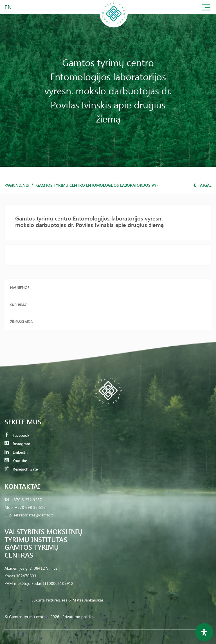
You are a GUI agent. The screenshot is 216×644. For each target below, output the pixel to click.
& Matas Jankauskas (86, 600)
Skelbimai (19, 305)
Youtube (16, 461)
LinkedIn (16, 452)
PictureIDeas (57, 600)
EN (8, 7)
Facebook (17, 435)
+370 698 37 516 (30, 507)
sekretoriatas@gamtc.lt (33, 515)
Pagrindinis (17, 185)
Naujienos (20, 287)
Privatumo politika (78, 617)
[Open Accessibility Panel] (204, 632)
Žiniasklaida (21, 321)
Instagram (17, 444)
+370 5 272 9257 (26, 500)
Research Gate (21, 469)
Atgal (202, 185)
